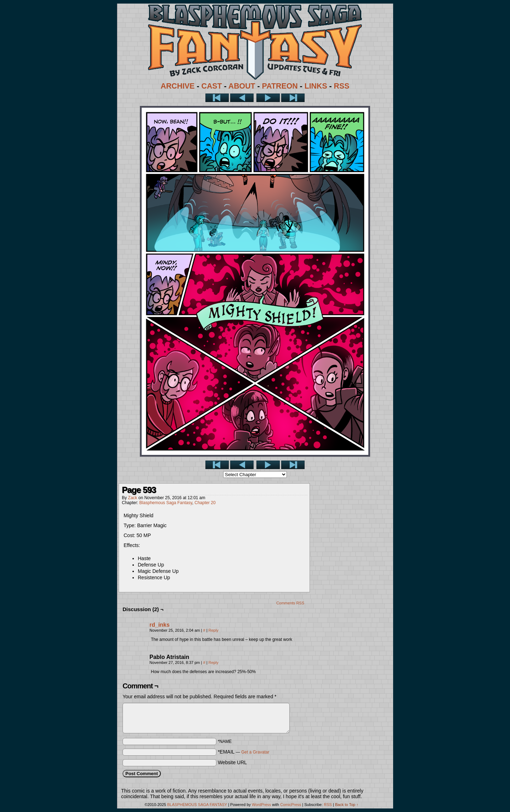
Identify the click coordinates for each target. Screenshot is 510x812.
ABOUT (242, 86)
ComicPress (291, 805)
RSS (342, 86)
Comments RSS (290, 603)
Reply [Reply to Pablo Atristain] (214, 662)
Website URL (232, 762)
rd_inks (160, 625)
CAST (212, 86)
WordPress (261, 805)
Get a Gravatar (255, 752)
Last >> (293, 98)
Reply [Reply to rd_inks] (214, 630)
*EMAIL (244, 752)
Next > (268, 98)
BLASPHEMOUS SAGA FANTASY (197, 805)
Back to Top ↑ (347, 805)
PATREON (280, 86)
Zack (132, 498)
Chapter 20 (205, 503)
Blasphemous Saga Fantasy (166, 503)
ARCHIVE (178, 86)
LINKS (316, 86)
